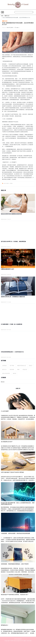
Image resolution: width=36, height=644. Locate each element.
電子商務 (12, 366)
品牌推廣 (4, 366)
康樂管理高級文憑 (22, 366)
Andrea (4, 28)
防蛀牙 (31, 366)
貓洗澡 (15, 373)
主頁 (2, 16)
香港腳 (11, 183)
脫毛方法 (4, 369)
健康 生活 (7, 16)
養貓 (18, 369)
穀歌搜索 (12, 369)
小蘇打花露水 (6, 183)
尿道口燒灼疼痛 (6, 373)
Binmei (3, 382)
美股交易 (25, 369)
